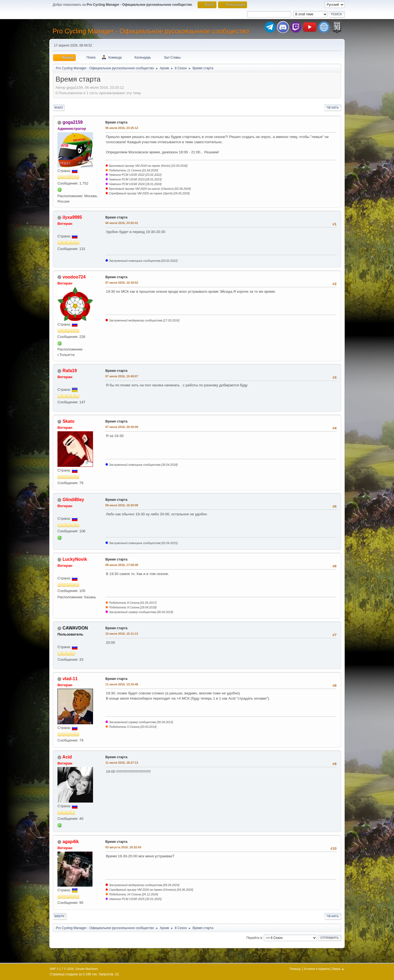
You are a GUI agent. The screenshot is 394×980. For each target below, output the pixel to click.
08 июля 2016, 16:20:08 (122, 505)
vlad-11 (70, 679)
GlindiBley (73, 500)
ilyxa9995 (72, 217)
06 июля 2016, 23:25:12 (122, 128)
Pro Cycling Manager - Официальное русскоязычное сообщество (151, 31)
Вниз (59, 108)
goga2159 (73, 122)
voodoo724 (74, 277)
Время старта (116, 122)
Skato (68, 421)
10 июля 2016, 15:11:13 (122, 634)
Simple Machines (87, 969)
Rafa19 (69, 371)
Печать (333, 108)
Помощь (295, 969)
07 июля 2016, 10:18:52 (122, 283)
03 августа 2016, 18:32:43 (123, 847)
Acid (67, 757)
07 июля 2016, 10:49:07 (122, 376)
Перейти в (254, 938)
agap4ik (71, 842)
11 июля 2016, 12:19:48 (122, 684)
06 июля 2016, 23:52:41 (122, 223)
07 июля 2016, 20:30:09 (122, 427)
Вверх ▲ (338, 969)
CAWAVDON (75, 628)
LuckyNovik (75, 559)
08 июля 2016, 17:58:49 (122, 565)
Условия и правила (317, 969)
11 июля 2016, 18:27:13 (122, 763)
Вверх (60, 916)
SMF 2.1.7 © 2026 (62, 969)
